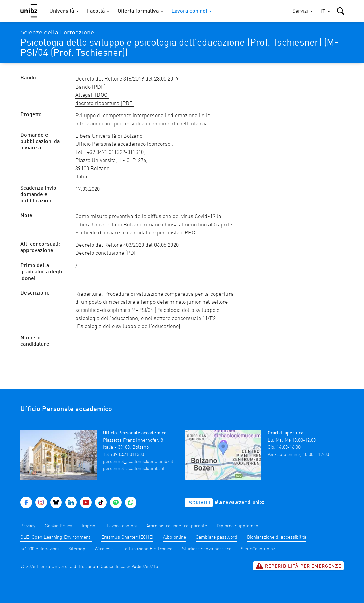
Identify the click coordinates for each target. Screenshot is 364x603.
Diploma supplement (238, 526)
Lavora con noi (122, 526)
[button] (325, 12)
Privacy (28, 526)
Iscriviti (199, 503)
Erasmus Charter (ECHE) (127, 537)
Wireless (104, 549)
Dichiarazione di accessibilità (277, 537)
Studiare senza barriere (207, 549)
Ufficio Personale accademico (135, 433)
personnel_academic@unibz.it (134, 469)
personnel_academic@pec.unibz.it (138, 462)
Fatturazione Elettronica (147, 549)
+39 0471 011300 (127, 455)
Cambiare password (216, 537)
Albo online (175, 537)
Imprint (89, 526)
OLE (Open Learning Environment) (56, 537)
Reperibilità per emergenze (298, 566)
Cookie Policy (58, 526)
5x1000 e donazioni (40, 549)
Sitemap (77, 549)
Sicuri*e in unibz (258, 549)
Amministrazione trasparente (177, 526)
